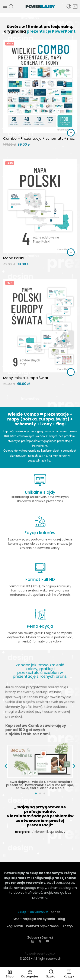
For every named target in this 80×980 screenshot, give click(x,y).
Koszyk (68, 926)
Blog (62, 919)
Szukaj (51, 974)
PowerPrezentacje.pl (40, 954)
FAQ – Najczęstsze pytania (34, 919)
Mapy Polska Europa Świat (26, 378)
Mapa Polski (13, 258)
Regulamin (15, 926)
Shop (10, 974)
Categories (30, 974)
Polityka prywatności (43, 926)
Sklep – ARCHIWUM (33, 912)
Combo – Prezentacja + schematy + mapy (40, 138)
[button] (71, 133)
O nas (56, 912)
